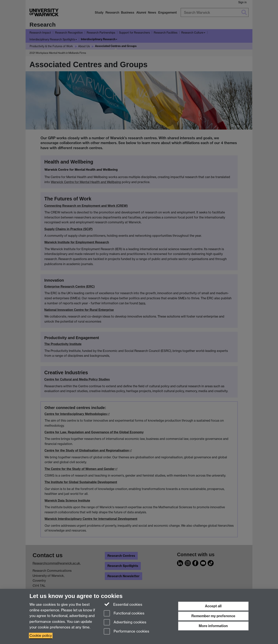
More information (213, 626)
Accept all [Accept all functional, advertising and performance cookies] (213, 606)
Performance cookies (126, 632)
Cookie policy (41, 636)
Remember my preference (213, 616)
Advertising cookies (125, 623)
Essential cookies (123, 604)
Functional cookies (124, 614)
